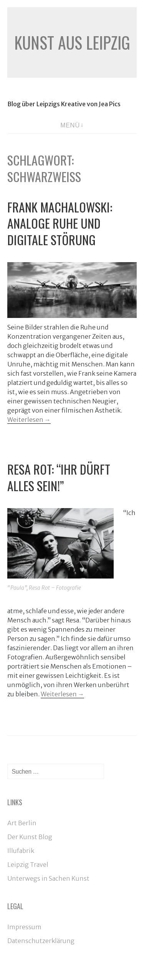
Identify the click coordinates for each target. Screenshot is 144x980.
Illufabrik (21, 851)
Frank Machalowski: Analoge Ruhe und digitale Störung (60, 223)
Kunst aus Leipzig (72, 42)
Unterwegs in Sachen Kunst (48, 878)
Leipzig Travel (28, 865)
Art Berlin (22, 823)
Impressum (24, 927)
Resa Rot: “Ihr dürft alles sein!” (59, 477)
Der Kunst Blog (30, 837)
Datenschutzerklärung (41, 941)
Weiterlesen (29, 420)
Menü (70, 125)
